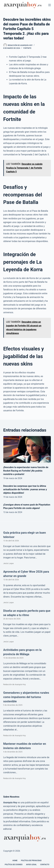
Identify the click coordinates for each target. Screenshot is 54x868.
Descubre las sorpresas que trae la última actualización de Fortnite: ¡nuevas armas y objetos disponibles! (25, 489)
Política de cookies (14, 865)
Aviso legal (31, 865)
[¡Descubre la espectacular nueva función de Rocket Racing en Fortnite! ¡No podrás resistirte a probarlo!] (27, 449)
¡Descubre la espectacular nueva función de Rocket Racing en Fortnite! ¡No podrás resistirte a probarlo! (26, 471)
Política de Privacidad (31, 861)
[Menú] (50, 5)
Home (15, 861)
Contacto (45, 865)
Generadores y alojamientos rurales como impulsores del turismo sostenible (26, 697)
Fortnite (27, 48)
